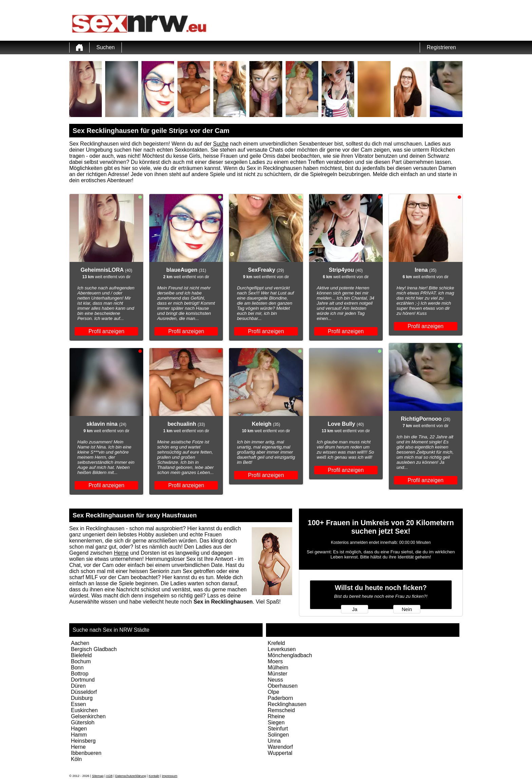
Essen (78, 704)
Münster (278, 674)
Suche (221, 144)
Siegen (276, 722)
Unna (274, 741)
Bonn (77, 668)
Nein (407, 609)
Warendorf (280, 747)
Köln (76, 759)
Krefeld (276, 643)
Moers (275, 661)
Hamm (79, 735)
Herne (121, 553)
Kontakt (154, 776)
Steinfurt (278, 729)
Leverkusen (282, 649)
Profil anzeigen (107, 331)
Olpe (273, 692)
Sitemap (98, 776)
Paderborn (280, 698)
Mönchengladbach (290, 655)
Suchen (106, 47)
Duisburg (82, 698)
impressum (170, 776)
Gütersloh (83, 722)
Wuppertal (280, 753)
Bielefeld (81, 655)
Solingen (278, 735)
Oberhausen (283, 686)
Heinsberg (83, 741)
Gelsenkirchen (88, 716)
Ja (355, 609)
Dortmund (83, 680)
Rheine (276, 716)
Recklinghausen (287, 704)
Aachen (80, 643)
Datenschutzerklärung (131, 776)
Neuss (275, 680)
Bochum (81, 661)
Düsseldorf (84, 692)
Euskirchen (84, 710)
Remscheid (281, 710)
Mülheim (278, 668)
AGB (109, 776)
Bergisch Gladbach (94, 649)
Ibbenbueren (86, 753)
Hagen (79, 729)
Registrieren (441, 47)
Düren (78, 686)
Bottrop (80, 674)
